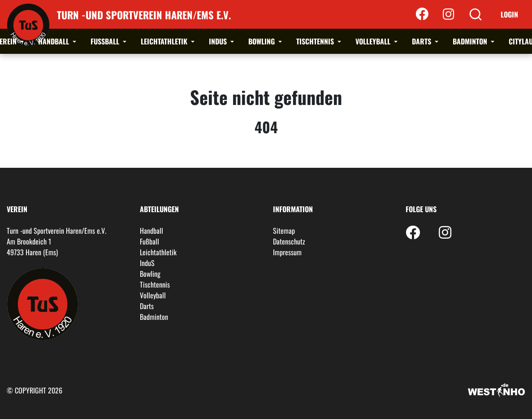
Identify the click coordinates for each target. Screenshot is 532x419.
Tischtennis (316, 41)
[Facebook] (422, 14)
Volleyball (374, 41)
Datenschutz (289, 241)
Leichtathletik (165, 41)
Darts (422, 41)
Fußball (106, 41)
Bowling (262, 41)
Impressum (287, 252)
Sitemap (284, 231)
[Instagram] (448, 14)
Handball (54, 41)
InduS (219, 41)
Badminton (471, 41)
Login (509, 14)
